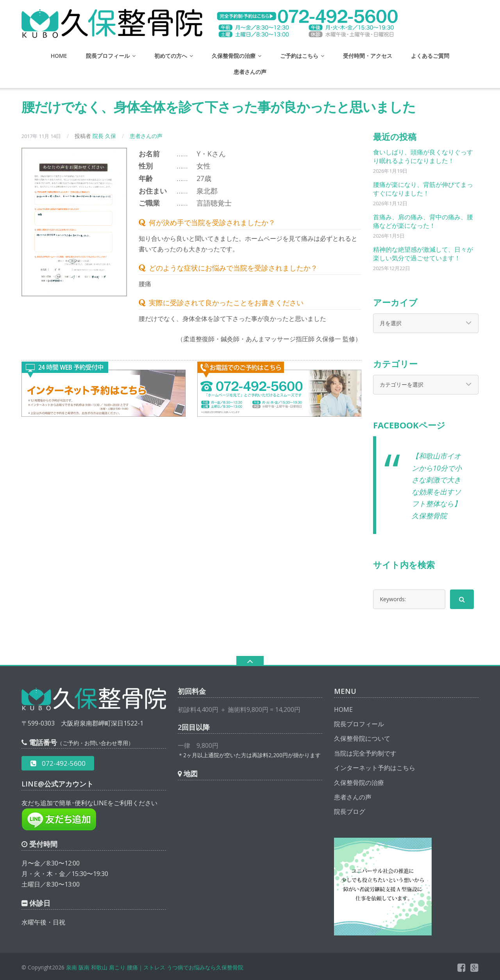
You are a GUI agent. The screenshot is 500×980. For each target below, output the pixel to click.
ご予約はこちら (299, 56)
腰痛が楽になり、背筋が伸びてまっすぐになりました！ (423, 189)
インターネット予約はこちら (375, 768)
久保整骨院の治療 (234, 56)
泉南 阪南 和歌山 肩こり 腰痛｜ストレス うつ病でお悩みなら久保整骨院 (155, 967)
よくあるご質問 (430, 56)
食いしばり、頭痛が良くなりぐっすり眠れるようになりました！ (423, 156)
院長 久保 (104, 136)
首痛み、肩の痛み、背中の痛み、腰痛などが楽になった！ (423, 221)
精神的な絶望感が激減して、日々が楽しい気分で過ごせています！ (423, 254)
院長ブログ (350, 812)
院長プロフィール (108, 56)
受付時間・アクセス (368, 56)
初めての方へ (171, 56)
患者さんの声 (250, 72)
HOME (59, 56)
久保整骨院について (362, 738)
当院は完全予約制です (365, 753)
